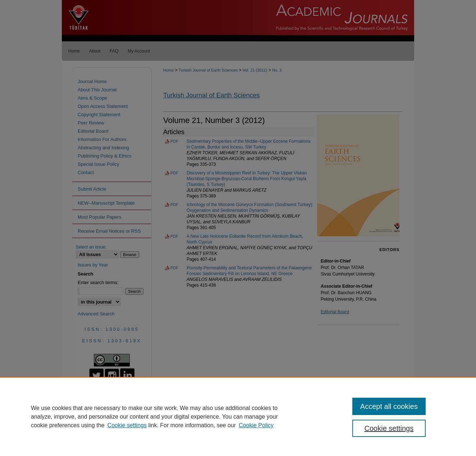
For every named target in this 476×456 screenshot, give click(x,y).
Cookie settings (127, 425)
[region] (238, 416)
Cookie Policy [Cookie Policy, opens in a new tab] (256, 425)
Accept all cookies (389, 406)
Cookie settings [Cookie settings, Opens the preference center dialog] (389, 428)
